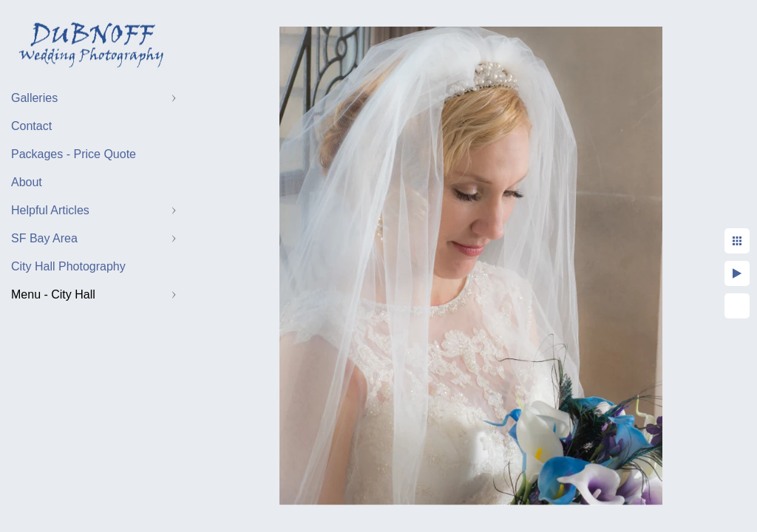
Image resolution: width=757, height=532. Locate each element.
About (27, 182)
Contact (31, 126)
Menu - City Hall (53, 294)
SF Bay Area (44, 238)
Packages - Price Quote (74, 154)
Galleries (34, 98)
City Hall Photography (68, 266)
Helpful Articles (50, 210)
